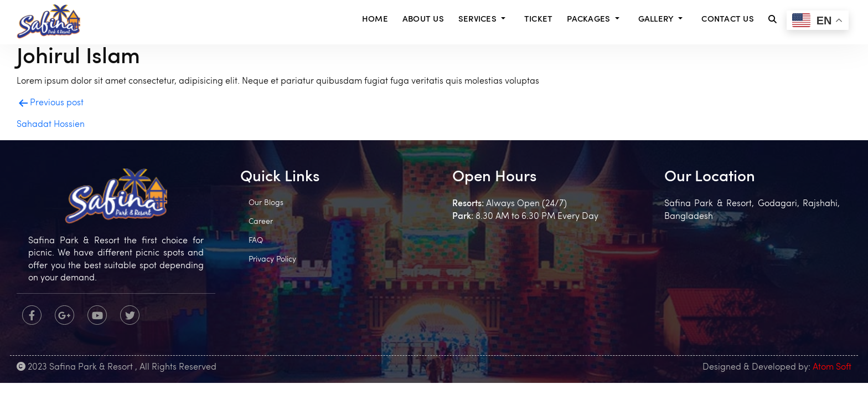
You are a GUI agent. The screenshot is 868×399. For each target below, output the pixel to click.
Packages (588, 20)
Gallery (656, 20)
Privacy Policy (272, 260)
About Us (423, 20)
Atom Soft (832, 367)
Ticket (539, 20)
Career (261, 222)
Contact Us (728, 20)
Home (375, 20)
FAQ (256, 241)
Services (477, 20)
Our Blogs (266, 203)
